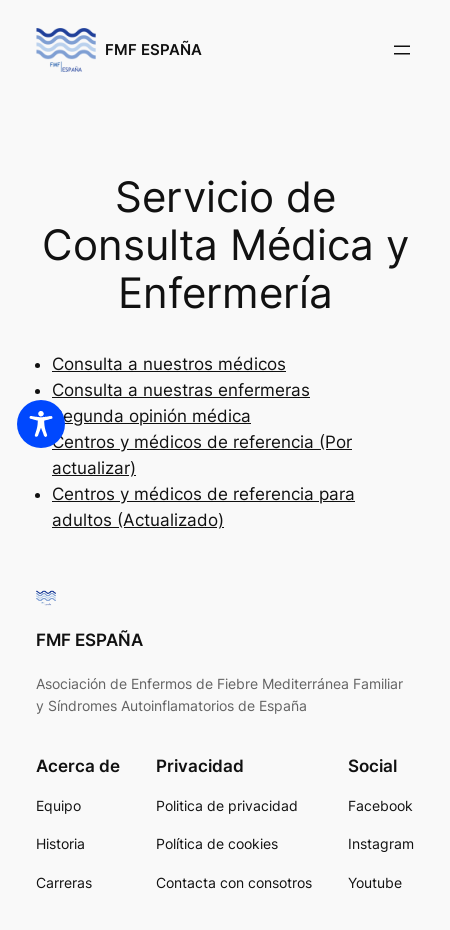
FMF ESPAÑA (153, 50)
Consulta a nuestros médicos (169, 364)
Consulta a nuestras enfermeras (181, 390)
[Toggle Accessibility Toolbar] (41, 424)
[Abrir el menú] (402, 50)
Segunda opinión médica (151, 416)
